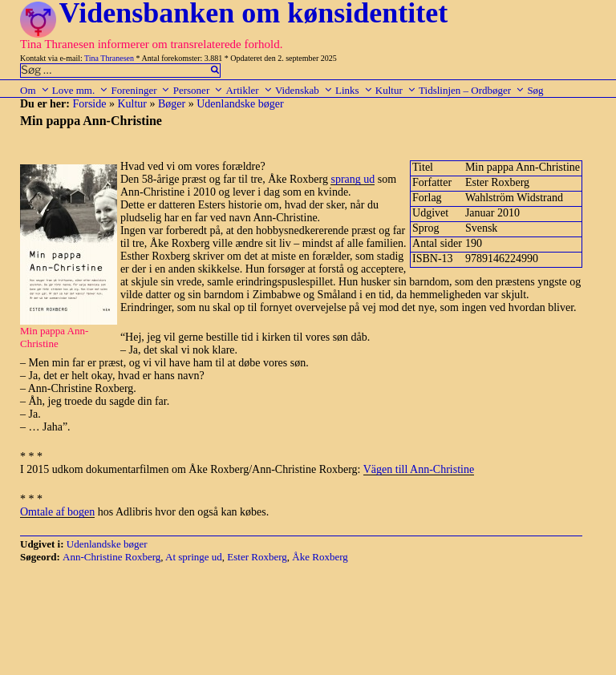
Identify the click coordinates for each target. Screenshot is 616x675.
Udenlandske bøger (240, 104)
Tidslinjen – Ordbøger (472, 90)
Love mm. (80, 90)
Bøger (172, 104)
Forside (89, 104)
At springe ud (194, 557)
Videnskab (304, 90)
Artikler (249, 90)
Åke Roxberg (320, 557)
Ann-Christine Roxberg (111, 557)
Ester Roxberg (257, 557)
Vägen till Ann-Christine (419, 469)
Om (35, 90)
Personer (199, 90)
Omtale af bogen (57, 512)
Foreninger (140, 90)
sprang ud (353, 179)
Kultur (396, 90)
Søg (535, 90)
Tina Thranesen (109, 58)
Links (354, 90)
